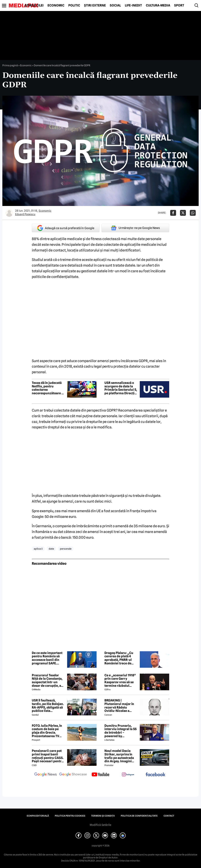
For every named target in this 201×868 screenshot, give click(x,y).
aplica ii (38, 549)
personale (66, 549)
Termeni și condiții (103, 816)
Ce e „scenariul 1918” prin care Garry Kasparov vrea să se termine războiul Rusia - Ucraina (120, 680)
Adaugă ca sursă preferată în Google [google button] (66, 228)
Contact (169, 816)
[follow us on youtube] (100, 775)
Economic (56, 5)
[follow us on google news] (46, 775)
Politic (74, 5)
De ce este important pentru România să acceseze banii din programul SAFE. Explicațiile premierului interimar (48, 658)
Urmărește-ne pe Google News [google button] (135, 228)
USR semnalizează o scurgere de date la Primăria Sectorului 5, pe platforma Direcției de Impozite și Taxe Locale (121, 388)
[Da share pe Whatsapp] (193, 213)
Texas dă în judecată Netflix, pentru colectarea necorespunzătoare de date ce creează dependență (48, 388)
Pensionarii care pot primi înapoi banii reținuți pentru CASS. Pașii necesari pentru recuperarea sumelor (48, 756)
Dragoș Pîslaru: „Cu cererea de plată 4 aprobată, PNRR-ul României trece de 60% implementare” (120, 658)
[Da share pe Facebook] (173, 213)
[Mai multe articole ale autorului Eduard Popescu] (9, 213)
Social (115, 5)
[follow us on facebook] (155, 775)
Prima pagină (10, 65)
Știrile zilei (34, 5)
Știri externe (95, 5)
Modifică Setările (100, 825)
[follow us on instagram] (128, 775)
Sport (179, 5)
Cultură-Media (158, 5)
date (51, 549)
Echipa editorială (38, 816)
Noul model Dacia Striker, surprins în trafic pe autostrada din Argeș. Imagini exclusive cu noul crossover (119, 756)
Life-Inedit (133, 5)
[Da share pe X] (183, 213)
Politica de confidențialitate (139, 816)
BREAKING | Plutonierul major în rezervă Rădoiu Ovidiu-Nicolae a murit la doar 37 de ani (121, 706)
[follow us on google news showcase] (73, 775)
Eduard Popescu (25, 214)
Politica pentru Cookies (70, 816)
